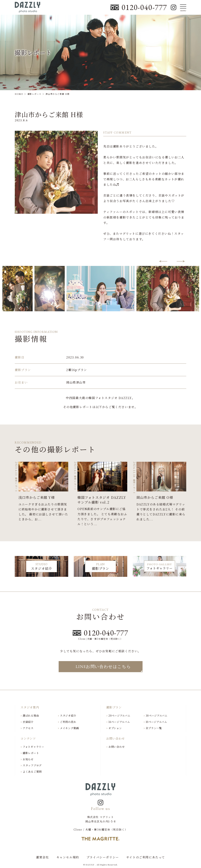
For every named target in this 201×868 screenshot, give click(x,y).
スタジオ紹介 (68, 715)
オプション (115, 728)
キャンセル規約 (68, 857)
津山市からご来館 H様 (49, 114)
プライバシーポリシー (103, 857)
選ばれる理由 (31, 715)
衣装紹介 (28, 722)
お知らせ (28, 759)
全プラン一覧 (154, 728)
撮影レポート (31, 753)
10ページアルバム (156, 722)
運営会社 (42, 857)
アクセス (28, 728)
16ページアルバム (119, 722)
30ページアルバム (157, 715)
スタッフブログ (32, 765)
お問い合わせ (117, 747)
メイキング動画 (69, 728)
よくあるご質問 (32, 772)
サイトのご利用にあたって (146, 857)
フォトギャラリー (33, 747)
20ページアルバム (119, 715)
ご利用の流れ (68, 722)
